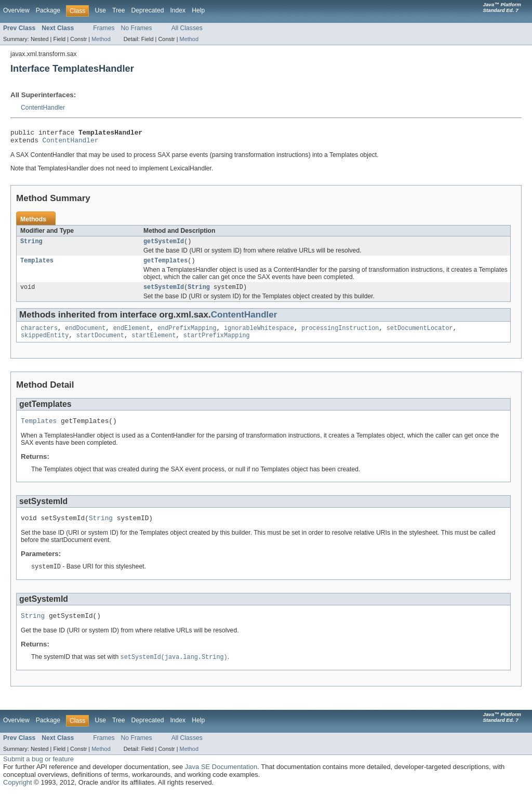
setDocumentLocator (420, 335)
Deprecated (148, 10)
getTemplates (165, 266)
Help (198, 10)
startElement (154, 343)
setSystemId (164, 293)
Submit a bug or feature (38, 773)
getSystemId (164, 245)
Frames (104, 28)
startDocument (100, 343)
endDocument (85, 335)
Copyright (18, 796)
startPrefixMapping (217, 343)
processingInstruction (340, 335)
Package (48, 10)
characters (39, 335)
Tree (119, 10)
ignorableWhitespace (259, 335)
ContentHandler (43, 108)
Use (100, 10)
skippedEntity (45, 343)
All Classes (187, 28)
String (31, 245)
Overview (16, 10)
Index (178, 10)
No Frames (137, 28)
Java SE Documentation (221, 781)
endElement (132, 335)
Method (101, 39)
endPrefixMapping (187, 335)
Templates (37, 266)
